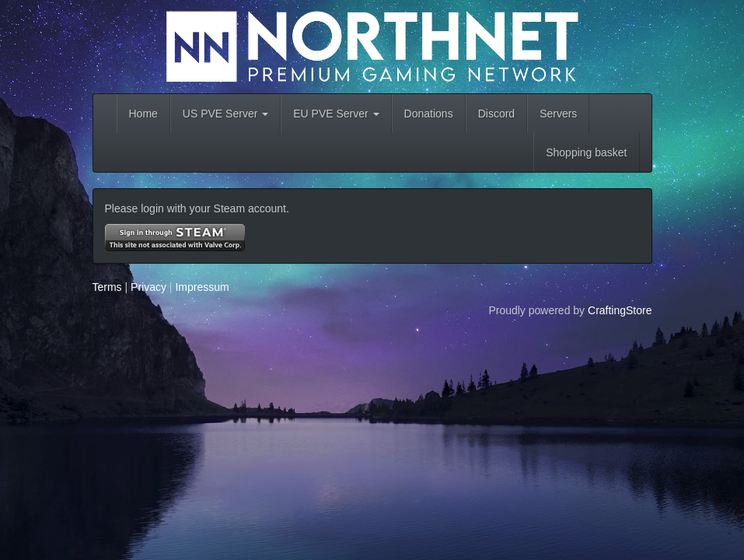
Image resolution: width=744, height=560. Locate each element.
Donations (429, 114)
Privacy (148, 287)
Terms (107, 287)
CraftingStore (620, 310)
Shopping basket (586, 152)
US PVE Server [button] (225, 114)
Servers (558, 114)
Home (143, 114)
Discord (496, 114)
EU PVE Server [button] (336, 114)
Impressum (202, 287)
